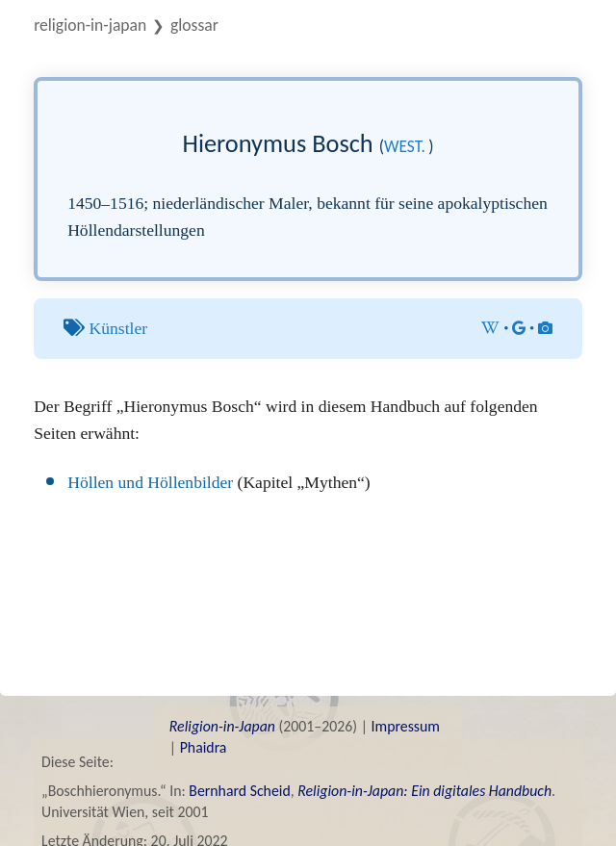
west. (405, 146)
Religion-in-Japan (90, 25)
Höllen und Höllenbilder (150, 482)
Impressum (406, 726)
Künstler (119, 328)
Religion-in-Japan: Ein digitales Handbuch (424, 791)
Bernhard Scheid (239, 791)
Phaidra (204, 747)
